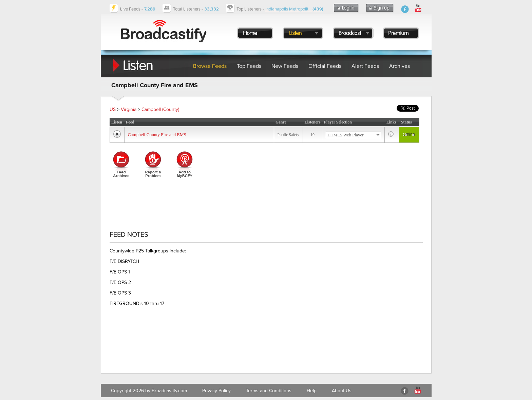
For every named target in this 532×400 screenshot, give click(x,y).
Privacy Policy (216, 391)
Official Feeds (325, 66)
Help (312, 391)
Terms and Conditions (269, 391)
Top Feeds (249, 66)
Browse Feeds (210, 66)
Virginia (129, 109)
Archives (400, 66)
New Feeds (285, 66)
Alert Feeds (365, 66)
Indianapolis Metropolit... (294, 9)
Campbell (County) (160, 109)
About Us (342, 391)
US (113, 109)
